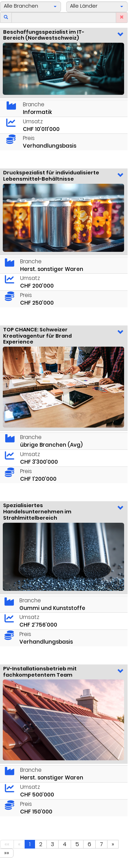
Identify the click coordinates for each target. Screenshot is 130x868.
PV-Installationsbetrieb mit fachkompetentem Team (40, 672)
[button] (31, 7)
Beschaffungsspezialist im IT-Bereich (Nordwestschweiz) (44, 35)
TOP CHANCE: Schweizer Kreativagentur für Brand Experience (37, 336)
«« (7, 844)
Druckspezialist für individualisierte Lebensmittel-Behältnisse (51, 176)
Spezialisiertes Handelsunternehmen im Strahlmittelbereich (37, 511)
